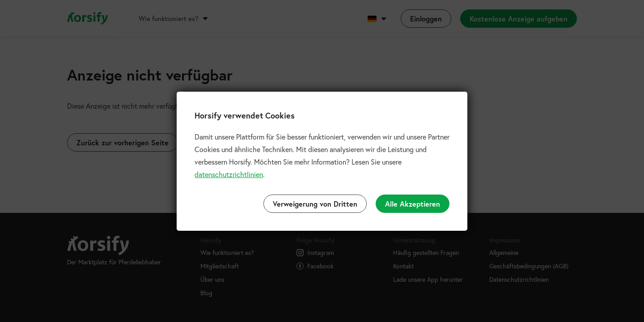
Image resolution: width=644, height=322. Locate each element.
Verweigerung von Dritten (315, 204)
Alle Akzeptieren (413, 204)
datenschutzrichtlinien (229, 174)
